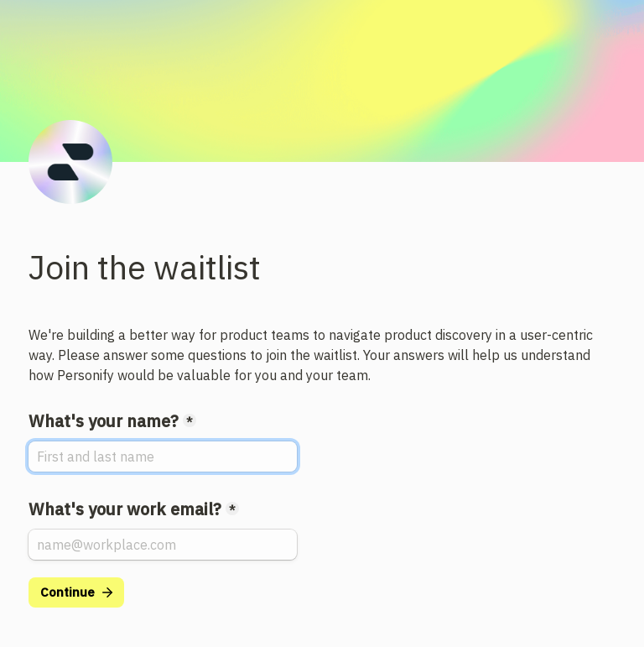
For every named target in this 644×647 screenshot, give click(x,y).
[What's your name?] (163, 457)
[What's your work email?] (163, 545)
